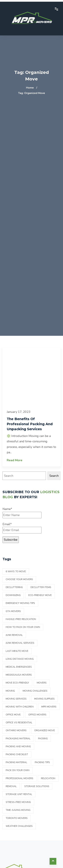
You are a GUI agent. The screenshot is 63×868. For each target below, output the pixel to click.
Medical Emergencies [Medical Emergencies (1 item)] (19, 667)
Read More (15, 460)
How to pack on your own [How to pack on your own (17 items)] (23, 627)
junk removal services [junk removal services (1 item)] (20, 643)
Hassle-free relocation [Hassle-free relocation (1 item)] (21, 619)
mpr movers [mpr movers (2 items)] (49, 707)
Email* (22, 528)
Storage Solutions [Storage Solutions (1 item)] (37, 786)
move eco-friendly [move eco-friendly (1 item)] (17, 683)
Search (54, 476)
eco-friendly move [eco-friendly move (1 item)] (40, 595)
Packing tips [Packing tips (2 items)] (42, 762)
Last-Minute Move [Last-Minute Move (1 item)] (17, 651)
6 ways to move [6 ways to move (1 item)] (16, 571)
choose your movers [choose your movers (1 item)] (19, 579)
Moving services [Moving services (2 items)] (16, 699)
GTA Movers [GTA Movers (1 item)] (13, 611)
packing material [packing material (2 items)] (16, 762)
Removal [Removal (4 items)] (11, 786)
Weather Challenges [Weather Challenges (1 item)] (19, 826)
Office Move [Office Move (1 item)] (13, 715)
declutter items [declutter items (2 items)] (41, 587)
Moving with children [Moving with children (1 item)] (20, 707)
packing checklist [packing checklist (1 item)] (17, 754)
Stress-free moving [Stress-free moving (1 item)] (18, 802)
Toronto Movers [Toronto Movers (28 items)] (17, 818)
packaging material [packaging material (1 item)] (18, 739)
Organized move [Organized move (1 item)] (45, 730)
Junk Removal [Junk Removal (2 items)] (14, 635)
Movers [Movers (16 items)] (42, 683)
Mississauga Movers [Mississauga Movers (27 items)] (19, 675)
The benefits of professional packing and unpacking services (30, 424)
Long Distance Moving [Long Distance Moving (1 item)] (20, 659)
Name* (22, 513)
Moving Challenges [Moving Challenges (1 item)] (35, 691)
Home (30, 88)
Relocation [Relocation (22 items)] (48, 778)
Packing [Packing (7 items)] (43, 739)
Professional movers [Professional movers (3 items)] (19, 778)
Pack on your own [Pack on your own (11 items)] (18, 770)
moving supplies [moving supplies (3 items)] (44, 699)
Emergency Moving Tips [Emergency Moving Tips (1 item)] (20, 603)
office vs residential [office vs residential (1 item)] (19, 723)
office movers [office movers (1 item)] (37, 715)
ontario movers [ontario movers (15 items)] (16, 730)
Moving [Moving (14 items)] (10, 691)
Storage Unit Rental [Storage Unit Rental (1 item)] (19, 794)
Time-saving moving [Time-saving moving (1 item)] (18, 810)
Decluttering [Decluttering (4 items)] (14, 587)
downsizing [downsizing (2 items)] (13, 595)
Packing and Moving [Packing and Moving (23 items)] (18, 746)
